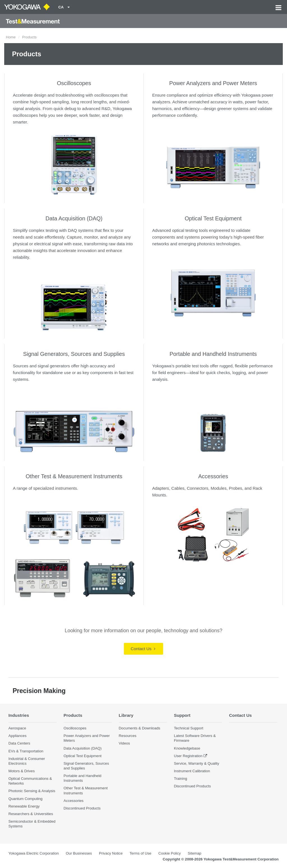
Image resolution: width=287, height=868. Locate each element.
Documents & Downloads (140, 728)
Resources (128, 736)
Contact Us (143, 649)
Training (180, 779)
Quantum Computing (26, 799)
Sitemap (195, 853)
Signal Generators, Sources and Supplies (74, 354)
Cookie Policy (170, 853)
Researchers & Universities (31, 814)
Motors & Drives (22, 771)
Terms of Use (140, 853)
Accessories (213, 476)
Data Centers (19, 743)
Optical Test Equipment (213, 218)
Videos (124, 743)
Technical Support (188, 728)
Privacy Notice (111, 853)
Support (182, 715)
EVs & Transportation (26, 751)
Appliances (18, 736)
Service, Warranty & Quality (196, 763)
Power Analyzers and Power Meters (213, 83)
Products (73, 715)
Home (11, 37)
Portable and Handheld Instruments (213, 354)
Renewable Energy (24, 806)
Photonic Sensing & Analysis (32, 791)
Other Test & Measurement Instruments (74, 476)
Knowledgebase (187, 748)
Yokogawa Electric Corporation (34, 853)
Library (126, 715)
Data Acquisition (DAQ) (74, 218)
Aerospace (17, 728)
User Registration (188, 756)
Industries (19, 715)
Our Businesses (79, 853)
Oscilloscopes (74, 83)
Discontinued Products (82, 808)
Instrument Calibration (192, 771)
